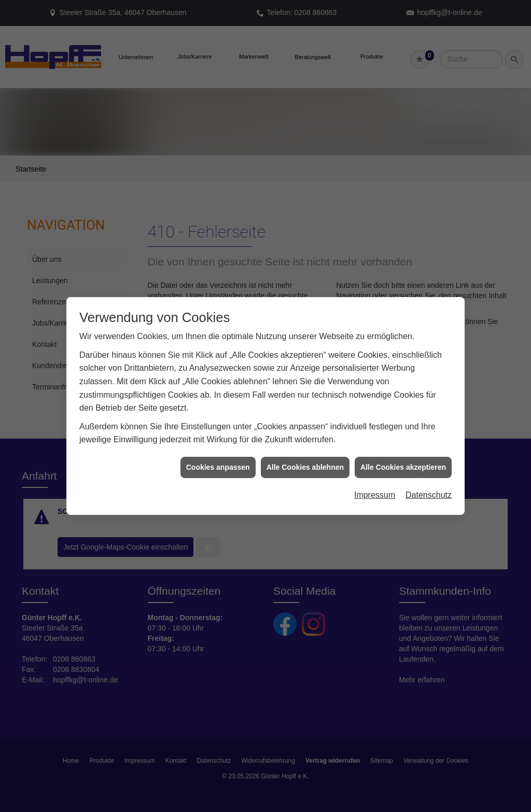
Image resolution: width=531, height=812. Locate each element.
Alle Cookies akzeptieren (403, 455)
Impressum (375, 483)
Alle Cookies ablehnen (305, 455)
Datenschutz (429, 483)
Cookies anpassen (218, 455)
